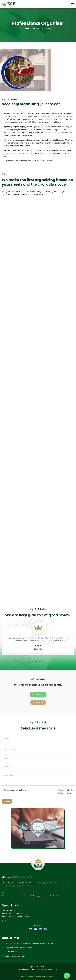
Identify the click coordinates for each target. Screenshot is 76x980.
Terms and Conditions (45, 977)
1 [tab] (36, 661)
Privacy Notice (61, 791)
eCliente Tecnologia (48, 969)
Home (27, 28)
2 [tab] (39, 661)
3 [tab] (41, 661)
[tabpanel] (38, 638)
